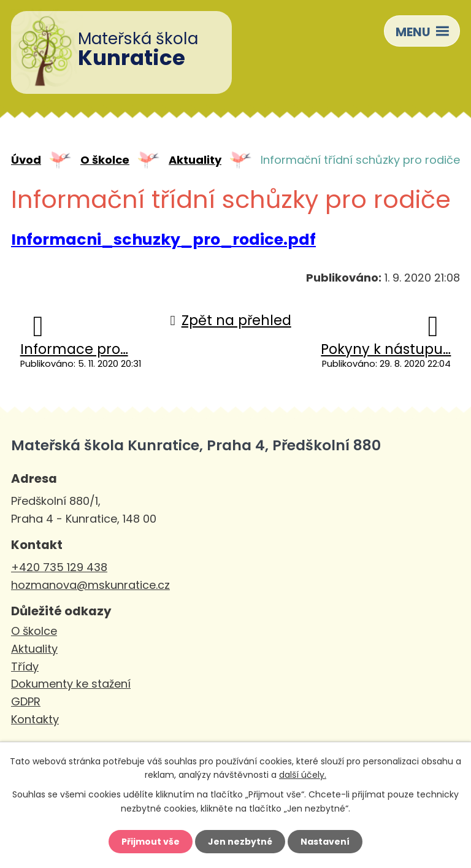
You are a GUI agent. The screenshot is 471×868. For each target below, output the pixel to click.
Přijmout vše (151, 842)
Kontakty (35, 719)
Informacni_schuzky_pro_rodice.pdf (163, 240)
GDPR (26, 701)
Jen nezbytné (240, 842)
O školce (105, 160)
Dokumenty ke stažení (71, 684)
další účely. (303, 775)
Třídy (25, 666)
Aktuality (195, 160)
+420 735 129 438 (59, 567)
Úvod (26, 160)
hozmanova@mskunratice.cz (90, 585)
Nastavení (325, 842)
